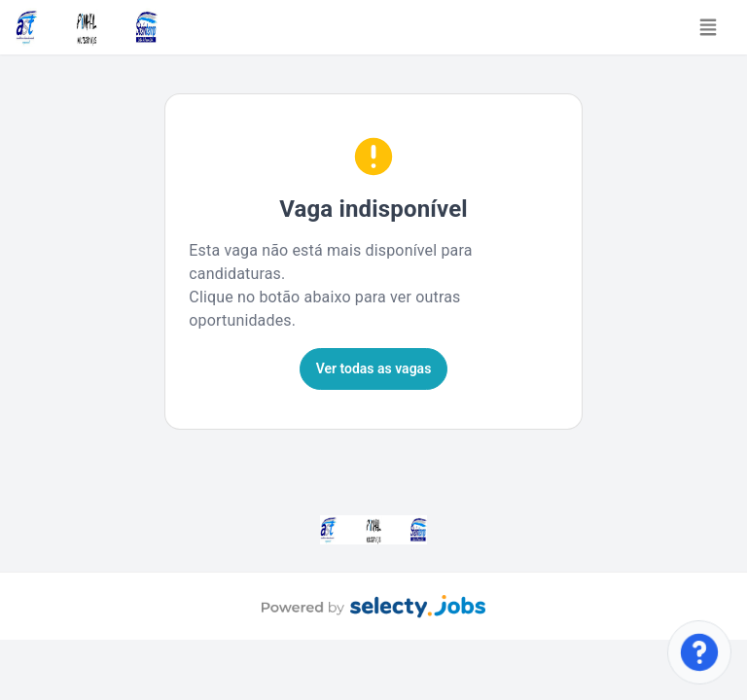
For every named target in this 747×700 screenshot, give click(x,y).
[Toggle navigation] (708, 27)
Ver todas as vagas (374, 368)
